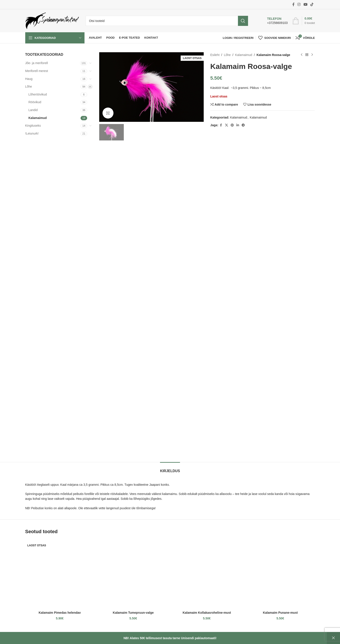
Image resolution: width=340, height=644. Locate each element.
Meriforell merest (37, 71)
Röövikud (35, 102)
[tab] (170, 469)
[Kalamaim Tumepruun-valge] (133, 574)
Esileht (215, 55)
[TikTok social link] (312, 4)
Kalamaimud (38, 118)
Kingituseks (33, 126)
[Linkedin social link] (238, 125)
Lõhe (29, 86)
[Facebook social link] (293, 4)
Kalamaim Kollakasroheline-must (207, 613)
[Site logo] (52, 20)
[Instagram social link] (299, 4)
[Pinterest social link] (232, 125)
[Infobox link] (273, 21)
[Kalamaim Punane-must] (280, 574)
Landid (33, 110)
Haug (29, 79)
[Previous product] (302, 55)
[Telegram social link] (243, 125)
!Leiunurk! (32, 133)
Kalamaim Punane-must (280, 613)
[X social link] (227, 125)
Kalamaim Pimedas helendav (60, 613)
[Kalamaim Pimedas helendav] (60, 574)
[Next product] (312, 55)
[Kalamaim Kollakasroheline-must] (207, 574)
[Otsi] (167, 21)
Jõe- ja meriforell (37, 63)
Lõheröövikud (38, 94)
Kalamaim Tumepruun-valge (133, 613)
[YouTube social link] (305, 4)
